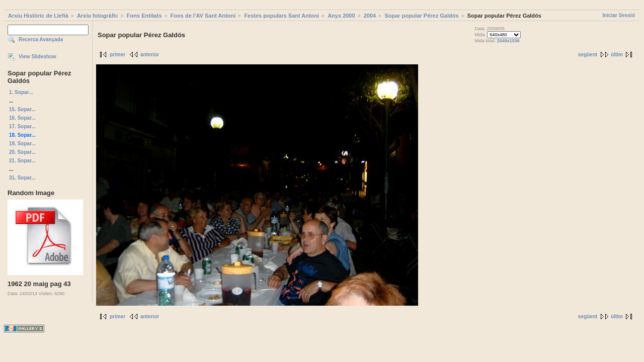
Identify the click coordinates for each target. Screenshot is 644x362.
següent (588, 55)
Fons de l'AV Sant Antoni (203, 16)
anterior (150, 55)
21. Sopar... (22, 161)
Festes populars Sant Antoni (281, 16)
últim (617, 55)
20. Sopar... (22, 152)
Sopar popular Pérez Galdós (421, 16)
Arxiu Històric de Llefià (38, 16)
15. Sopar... (22, 109)
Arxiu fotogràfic (98, 16)
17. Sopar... (22, 126)
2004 (370, 16)
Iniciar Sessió (619, 15)
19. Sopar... (22, 144)
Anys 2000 (341, 16)
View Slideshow (37, 57)
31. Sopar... (22, 178)
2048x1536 (508, 41)
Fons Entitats (144, 16)
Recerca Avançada (41, 39)
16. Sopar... (22, 118)
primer (117, 55)
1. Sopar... (21, 92)
